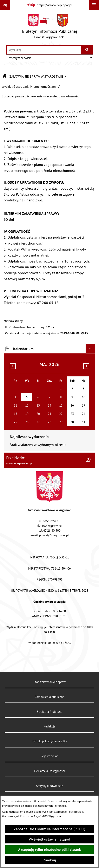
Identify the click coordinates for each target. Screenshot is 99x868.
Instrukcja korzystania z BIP (49, 741)
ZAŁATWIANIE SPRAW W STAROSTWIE (36, 76)
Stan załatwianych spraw (50, 682)
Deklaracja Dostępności (49, 771)
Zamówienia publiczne (50, 697)
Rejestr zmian (49, 756)
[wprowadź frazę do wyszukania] (44, 50)
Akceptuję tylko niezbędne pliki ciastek (49, 850)
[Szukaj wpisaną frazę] (87, 50)
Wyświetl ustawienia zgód (49, 839)
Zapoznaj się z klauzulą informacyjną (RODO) (49, 829)
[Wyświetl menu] (94, 5)
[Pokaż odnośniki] (5, 5)
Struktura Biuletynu (50, 712)
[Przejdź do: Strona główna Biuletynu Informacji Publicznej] (5, 76)
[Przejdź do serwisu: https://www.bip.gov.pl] (49, 5)
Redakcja (49, 726)
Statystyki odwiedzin (50, 786)
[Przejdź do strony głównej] (50, 28)
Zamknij (50, 860)
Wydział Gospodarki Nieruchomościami (29, 86)
